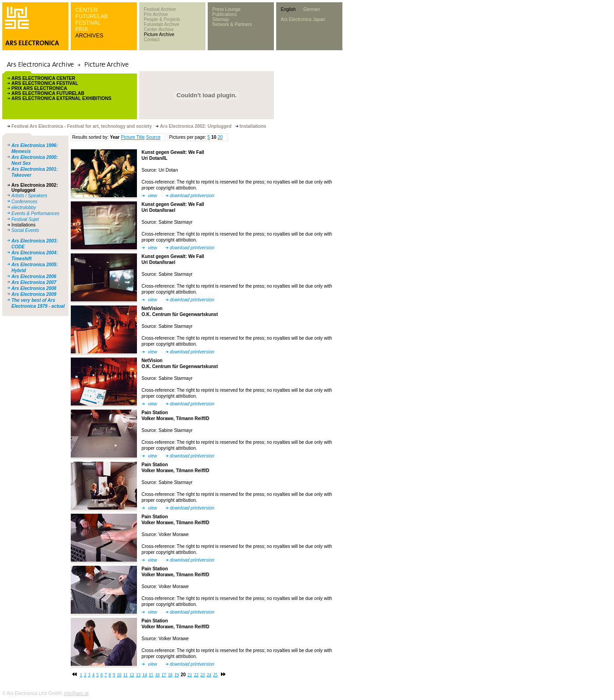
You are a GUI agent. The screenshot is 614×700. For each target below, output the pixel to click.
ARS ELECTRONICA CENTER (43, 78)
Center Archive (159, 29)
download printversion (192, 196)
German (311, 9)
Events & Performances (35, 213)
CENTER (87, 10)
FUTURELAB (92, 16)
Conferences (24, 202)
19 (177, 675)
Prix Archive (156, 14)
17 (164, 675)
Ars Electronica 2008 (34, 288)
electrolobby (24, 208)
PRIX (82, 29)
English (288, 9)
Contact (152, 39)
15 (151, 675)
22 (196, 675)
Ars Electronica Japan (303, 19)
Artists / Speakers (29, 196)
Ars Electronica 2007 (34, 282)
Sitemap (221, 19)
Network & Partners (232, 24)
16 (157, 675)
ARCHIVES (89, 36)
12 (132, 675)
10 (119, 675)
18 (170, 675)
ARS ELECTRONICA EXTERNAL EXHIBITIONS (61, 98)
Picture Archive (159, 34)
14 (145, 675)
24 (209, 675)
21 (190, 675)
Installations (24, 225)
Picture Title (133, 137)
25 (215, 675)
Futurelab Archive (162, 24)
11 (126, 675)
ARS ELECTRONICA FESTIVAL (45, 83)
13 (138, 675)
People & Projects (162, 19)
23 (203, 675)
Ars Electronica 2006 (34, 276)
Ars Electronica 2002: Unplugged (35, 188)
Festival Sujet (25, 219)
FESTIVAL (88, 23)
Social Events (25, 230)
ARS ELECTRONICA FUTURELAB (48, 93)
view (152, 196)
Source (153, 137)
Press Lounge (226, 9)
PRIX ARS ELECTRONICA (39, 88)
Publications (225, 14)
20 (220, 137)
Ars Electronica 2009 (34, 294)
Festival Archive (160, 9)
